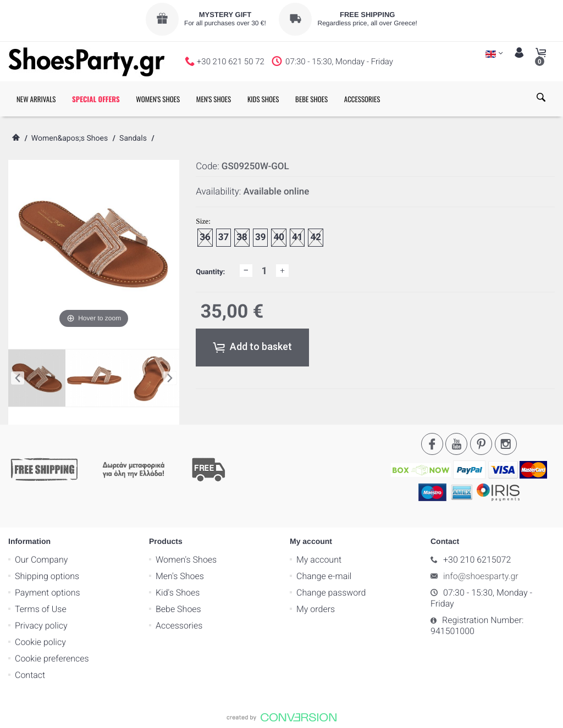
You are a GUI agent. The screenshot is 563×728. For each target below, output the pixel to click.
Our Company (41, 560)
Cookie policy (40, 642)
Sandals (133, 138)
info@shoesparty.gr (481, 576)
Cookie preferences (52, 658)
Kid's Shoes (178, 593)
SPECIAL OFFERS (96, 99)
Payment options (48, 593)
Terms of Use (41, 609)
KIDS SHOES (263, 99)
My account (319, 560)
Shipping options (47, 576)
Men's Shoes (180, 576)
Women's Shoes (186, 560)
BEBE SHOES (311, 99)
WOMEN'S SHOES (158, 99)
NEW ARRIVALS (36, 99)
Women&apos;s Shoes (70, 138)
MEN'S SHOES (214, 99)
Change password (331, 593)
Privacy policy (41, 626)
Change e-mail (324, 576)
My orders (316, 609)
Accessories (179, 626)
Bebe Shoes (178, 609)
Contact (30, 675)
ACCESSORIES (362, 99)
